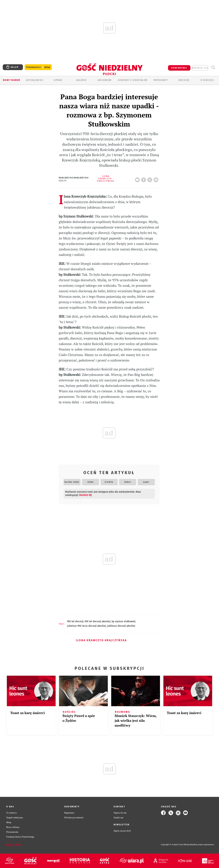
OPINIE (58, 80)
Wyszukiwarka (213, 67)
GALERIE (81, 80)
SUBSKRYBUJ (179, 68)
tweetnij (150, 179)
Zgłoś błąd (14, 845)
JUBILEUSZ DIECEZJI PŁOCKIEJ (121, 626)
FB (144, 179)
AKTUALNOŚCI (35, 80)
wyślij (157, 179)
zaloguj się (200, 68)
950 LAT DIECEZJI (75, 621)
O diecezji (207, 80)
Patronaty (161, 80)
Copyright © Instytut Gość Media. (175, 845)
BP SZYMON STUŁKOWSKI (123, 621)
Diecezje (184, 80)
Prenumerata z (38, 67)
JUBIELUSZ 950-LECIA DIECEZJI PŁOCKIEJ (86, 626)
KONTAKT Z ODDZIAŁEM (133, 80)
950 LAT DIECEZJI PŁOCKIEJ (98, 621)
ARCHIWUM (104, 80)
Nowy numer (12, 80)
